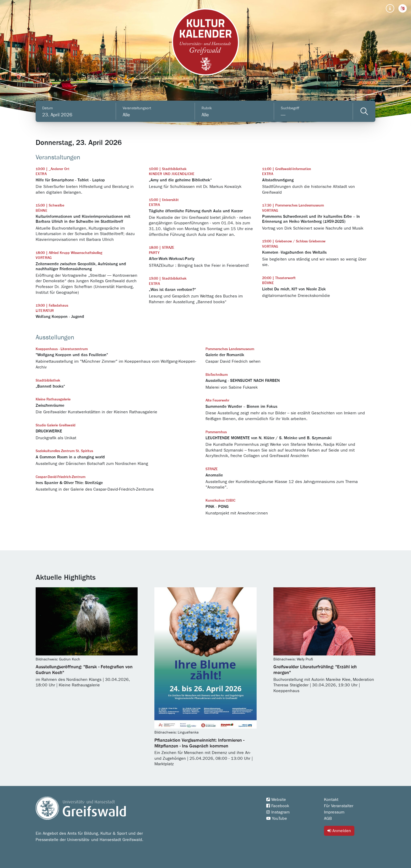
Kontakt (331, 800)
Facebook (278, 806)
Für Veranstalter (339, 806)
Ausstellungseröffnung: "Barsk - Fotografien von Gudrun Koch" (84, 670)
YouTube (277, 818)
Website (276, 800)
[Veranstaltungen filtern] (364, 111)
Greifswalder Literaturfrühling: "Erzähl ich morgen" (315, 670)
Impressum (334, 812)
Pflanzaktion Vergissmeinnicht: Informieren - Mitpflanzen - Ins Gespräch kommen (199, 743)
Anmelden (339, 831)
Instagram (278, 812)
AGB (328, 818)
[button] (403, 8)
